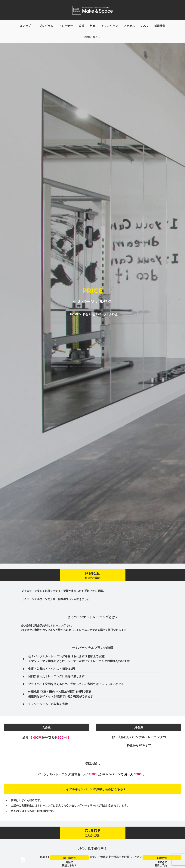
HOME (71, 317)
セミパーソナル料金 (106, 317)
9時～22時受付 (69, 858)
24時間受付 (162, 858)
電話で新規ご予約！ (69, 864)
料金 (84, 317)
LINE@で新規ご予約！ (162, 864)
